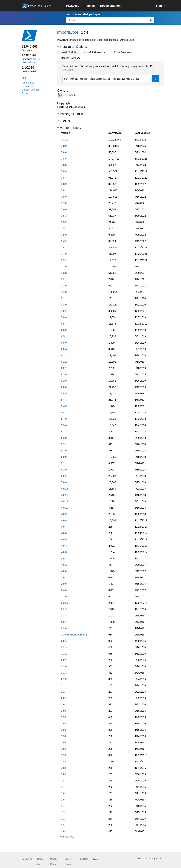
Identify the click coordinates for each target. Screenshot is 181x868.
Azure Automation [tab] (123, 52)
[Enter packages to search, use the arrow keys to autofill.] (107, 20)
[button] (58, 47)
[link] (75, 6)
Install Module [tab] (68, 52)
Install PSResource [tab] (95, 52)
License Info (28, 86)
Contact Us (27, 859)
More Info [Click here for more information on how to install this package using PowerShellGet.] (68, 70)
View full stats (29, 62)
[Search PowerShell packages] (151, 20)
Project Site (28, 83)
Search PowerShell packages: (84, 14)
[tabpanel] (111, 73)
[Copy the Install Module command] (155, 79)
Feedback (84, 859)
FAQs (96, 859)
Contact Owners (31, 90)
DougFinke (71, 95)
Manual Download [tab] (71, 58)
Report (25, 93)
